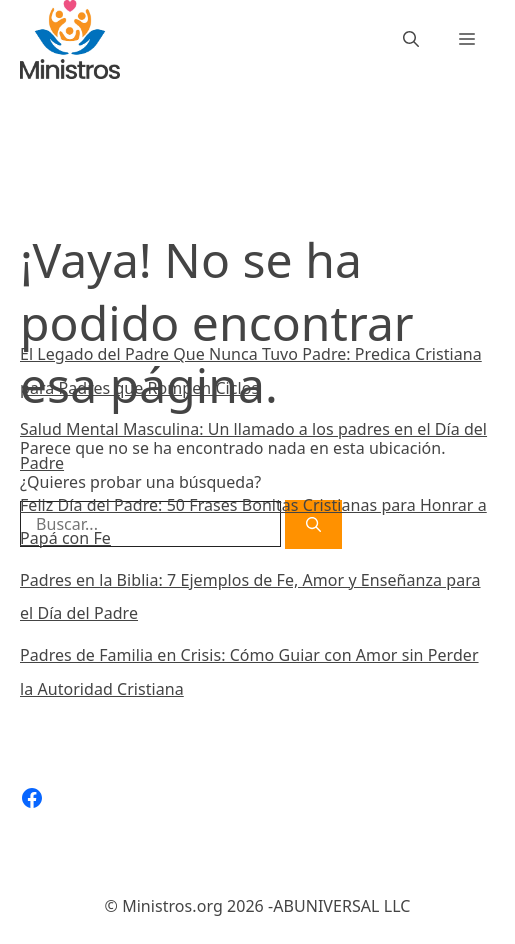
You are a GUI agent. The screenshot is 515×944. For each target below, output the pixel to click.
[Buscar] (309, 233)
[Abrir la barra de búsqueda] (411, 39)
